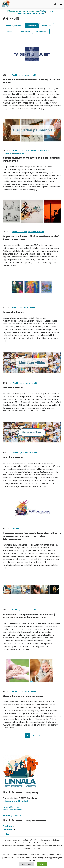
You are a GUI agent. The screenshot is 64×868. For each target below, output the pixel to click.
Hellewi (8, 834)
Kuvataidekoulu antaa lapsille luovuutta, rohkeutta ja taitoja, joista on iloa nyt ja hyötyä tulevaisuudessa (32, 536)
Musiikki (9, 31)
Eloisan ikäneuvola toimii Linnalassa (23, 696)
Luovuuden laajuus (14, 312)
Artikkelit (32, 26)
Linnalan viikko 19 (13, 388)
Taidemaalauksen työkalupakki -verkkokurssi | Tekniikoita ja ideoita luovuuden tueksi (29, 616)
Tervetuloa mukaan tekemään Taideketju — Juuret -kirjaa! (31, 81)
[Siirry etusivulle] (6, 4)
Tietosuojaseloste (12, 816)
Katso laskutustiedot (13, 810)
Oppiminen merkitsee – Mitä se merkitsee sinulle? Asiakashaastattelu (31, 238)
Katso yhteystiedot (12, 807)
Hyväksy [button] (42, 864)
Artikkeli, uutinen (14, 26)
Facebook (9, 826)
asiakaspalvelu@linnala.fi (15, 801)
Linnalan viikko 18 (13, 457)
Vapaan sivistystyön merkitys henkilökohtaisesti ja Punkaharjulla (31, 159)
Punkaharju (25, 31)
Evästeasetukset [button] (27, 864)
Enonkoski (47, 26)
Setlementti (41, 31)
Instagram (9, 829)
